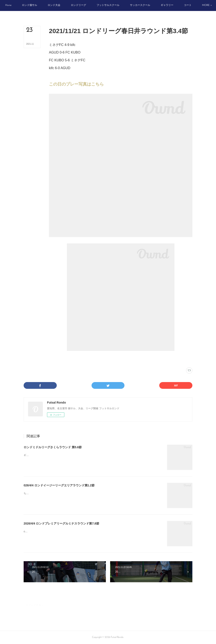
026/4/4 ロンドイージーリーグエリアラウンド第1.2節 (59, 485)
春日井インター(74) (81, 359)
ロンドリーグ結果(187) (60, 359)
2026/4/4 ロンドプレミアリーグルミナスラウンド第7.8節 (61, 523)
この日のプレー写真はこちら (76, 84)
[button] (17, 5)
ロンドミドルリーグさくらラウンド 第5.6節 (53, 447)
